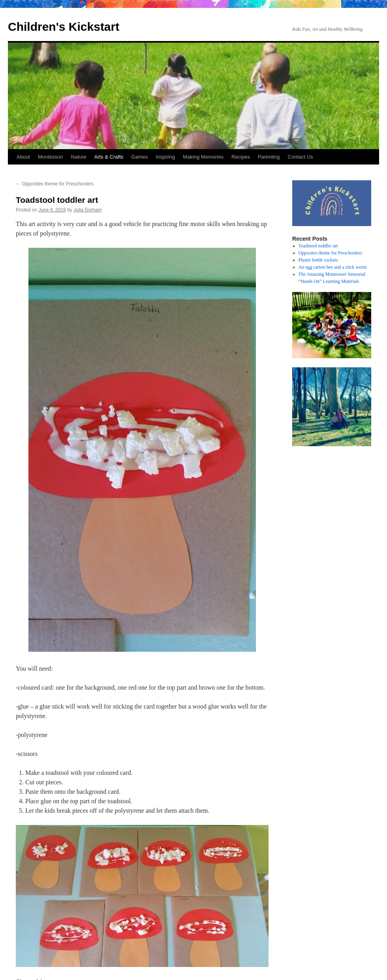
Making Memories (203, 157)
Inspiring (165, 157)
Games (139, 157)
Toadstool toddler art (318, 246)
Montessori (51, 157)
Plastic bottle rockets (318, 260)
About (23, 157)
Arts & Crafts (109, 157)
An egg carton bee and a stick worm (333, 267)
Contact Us (301, 157)
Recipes (241, 157)
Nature (79, 157)
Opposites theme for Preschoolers (55, 184)
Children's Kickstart (64, 27)
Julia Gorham (87, 210)
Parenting (269, 157)
